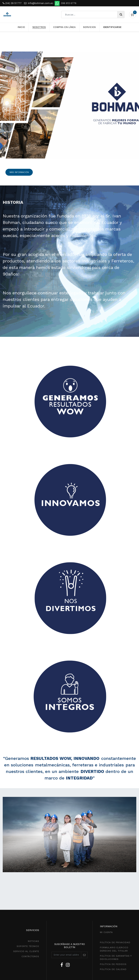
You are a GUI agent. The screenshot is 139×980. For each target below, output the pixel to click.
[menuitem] (21, 27)
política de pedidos (113, 964)
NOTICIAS (33, 941)
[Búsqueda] (121, 15)
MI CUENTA (106, 932)
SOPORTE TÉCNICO (28, 946)
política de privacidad (115, 942)
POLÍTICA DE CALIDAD (113, 969)
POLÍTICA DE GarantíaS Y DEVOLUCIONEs (116, 957)
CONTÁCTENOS (30, 956)
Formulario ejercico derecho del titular (114, 949)
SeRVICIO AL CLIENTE (26, 951)
